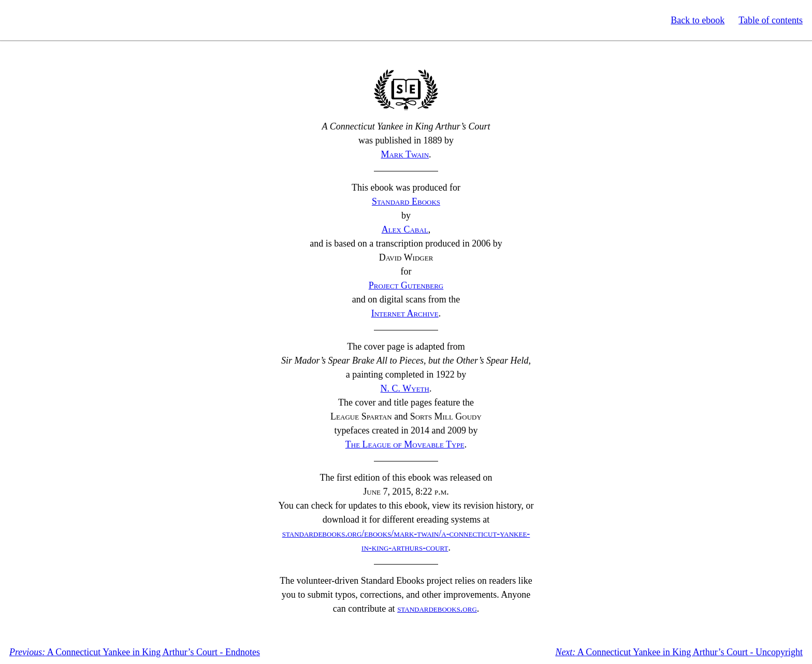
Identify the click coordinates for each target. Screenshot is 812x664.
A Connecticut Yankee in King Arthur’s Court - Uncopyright (679, 652)
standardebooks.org (437, 609)
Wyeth (405, 388)
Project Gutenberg (406, 285)
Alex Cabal (405, 229)
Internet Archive (405, 313)
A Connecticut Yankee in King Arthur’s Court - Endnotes (135, 652)
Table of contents (771, 20)
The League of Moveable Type (405, 444)
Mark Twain (405, 154)
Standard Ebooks (56, 20)
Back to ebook (698, 20)
